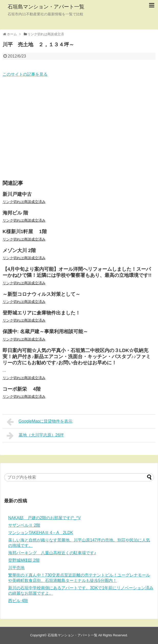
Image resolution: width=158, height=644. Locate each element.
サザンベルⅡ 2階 (24, 525)
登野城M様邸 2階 (24, 560)
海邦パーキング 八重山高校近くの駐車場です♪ (52, 553)
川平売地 (16, 568)
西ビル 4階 (18, 601)
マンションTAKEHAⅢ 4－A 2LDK (41, 533)
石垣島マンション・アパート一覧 (46, 7)
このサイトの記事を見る (25, 74)
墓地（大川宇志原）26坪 (35, 436)
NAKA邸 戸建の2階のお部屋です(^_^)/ (44, 518)
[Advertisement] (79, 129)
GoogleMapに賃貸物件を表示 (39, 422)
